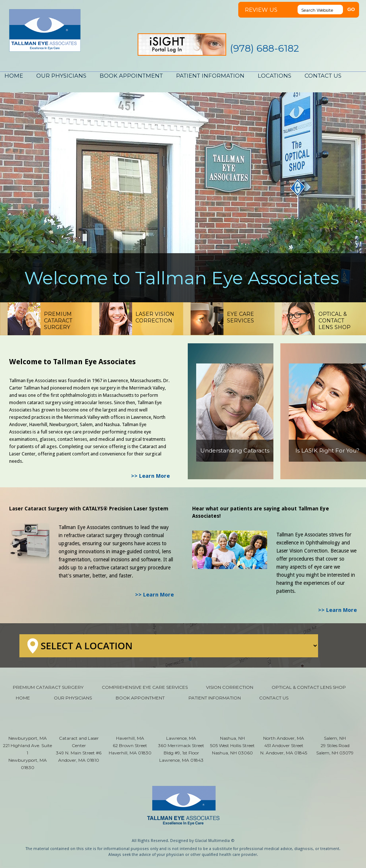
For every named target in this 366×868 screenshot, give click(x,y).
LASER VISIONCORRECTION (155, 317)
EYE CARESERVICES (240, 317)
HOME (14, 76)
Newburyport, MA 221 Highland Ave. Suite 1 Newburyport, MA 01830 (27, 753)
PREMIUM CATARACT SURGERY (48, 687)
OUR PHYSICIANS (61, 76)
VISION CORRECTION (230, 687)
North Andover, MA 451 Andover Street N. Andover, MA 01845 (284, 745)
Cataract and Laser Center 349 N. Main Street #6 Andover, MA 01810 (79, 749)
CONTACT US (323, 76)
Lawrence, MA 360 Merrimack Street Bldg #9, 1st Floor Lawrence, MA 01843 (181, 749)
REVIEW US (261, 10)
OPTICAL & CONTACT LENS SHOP (309, 687)
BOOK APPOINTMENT (131, 76)
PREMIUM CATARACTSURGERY (58, 321)
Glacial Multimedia (212, 841)
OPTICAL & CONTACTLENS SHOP (335, 321)
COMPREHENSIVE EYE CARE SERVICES (145, 687)
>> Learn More (150, 476)
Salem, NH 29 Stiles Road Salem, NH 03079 (335, 745)
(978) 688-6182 (264, 48)
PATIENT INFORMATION (210, 76)
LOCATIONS (274, 76)
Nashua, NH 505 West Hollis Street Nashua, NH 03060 (232, 745)
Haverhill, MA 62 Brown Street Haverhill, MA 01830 (130, 745)
